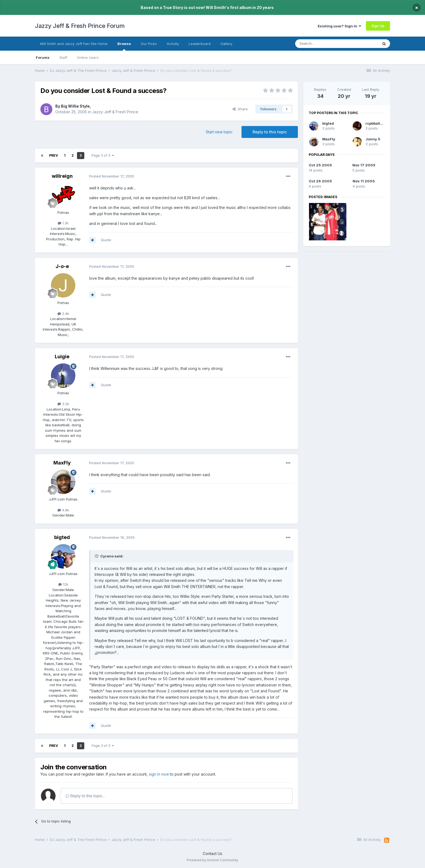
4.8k (63, 510)
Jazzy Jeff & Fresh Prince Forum (80, 26)
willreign (62, 176)
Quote (106, 240)
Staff (63, 57)
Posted (112, 176)
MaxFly (62, 463)
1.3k (63, 223)
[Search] (323, 44)
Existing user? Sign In (339, 26)
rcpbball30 (375, 123)
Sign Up (378, 26)
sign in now (159, 774)
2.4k (63, 314)
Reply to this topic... (85, 796)
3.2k (63, 404)
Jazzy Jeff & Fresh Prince (115, 112)
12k (63, 584)
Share (240, 109)
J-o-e (62, 266)
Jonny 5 (373, 139)
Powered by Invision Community (212, 860)
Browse (124, 46)
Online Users (88, 57)
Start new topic (219, 132)
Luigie (62, 356)
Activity (173, 44)
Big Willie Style (75, 106)
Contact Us (212, 854)
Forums (43, 57)
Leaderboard (200, 44)
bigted (62, 537)
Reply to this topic (270, 132)
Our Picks (149, 44)
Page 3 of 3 (103, 155)
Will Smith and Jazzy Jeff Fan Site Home (74, 44)
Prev (54, 155)
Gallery (226, 44)
